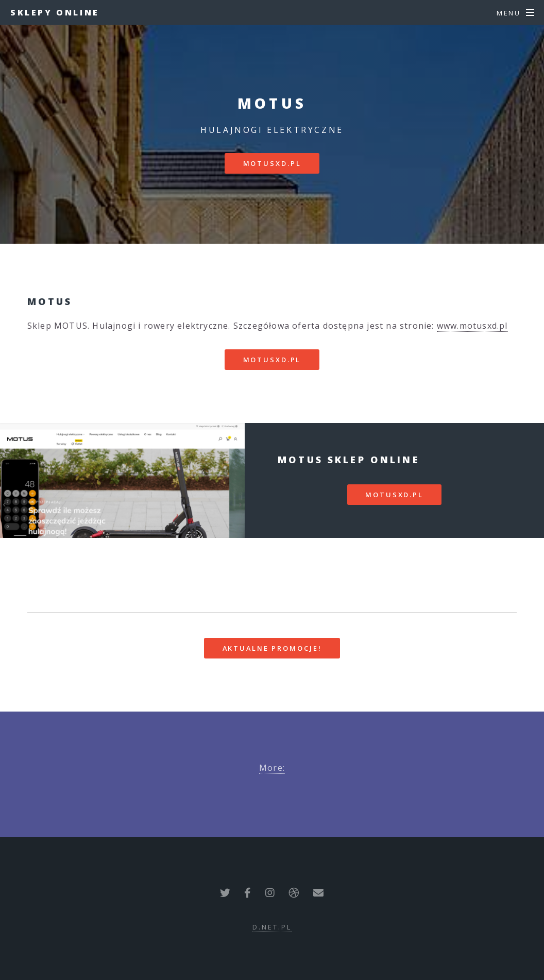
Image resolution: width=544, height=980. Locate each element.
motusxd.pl (272, 163)
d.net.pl (272, 927)
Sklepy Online (55, 12)
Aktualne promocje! (272, 648)
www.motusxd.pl (472, 326)
